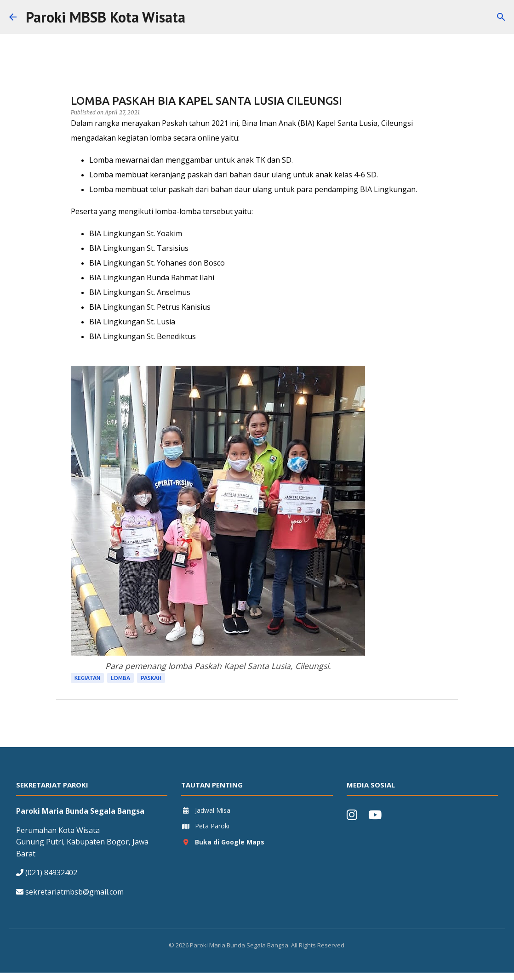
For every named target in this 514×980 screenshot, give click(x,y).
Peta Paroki (205, 826)
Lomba (120, 678)
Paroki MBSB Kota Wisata (106, 17)
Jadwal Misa (206, 810)
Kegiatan (87, 678)
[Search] (198, 17)
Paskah (151, 678)
